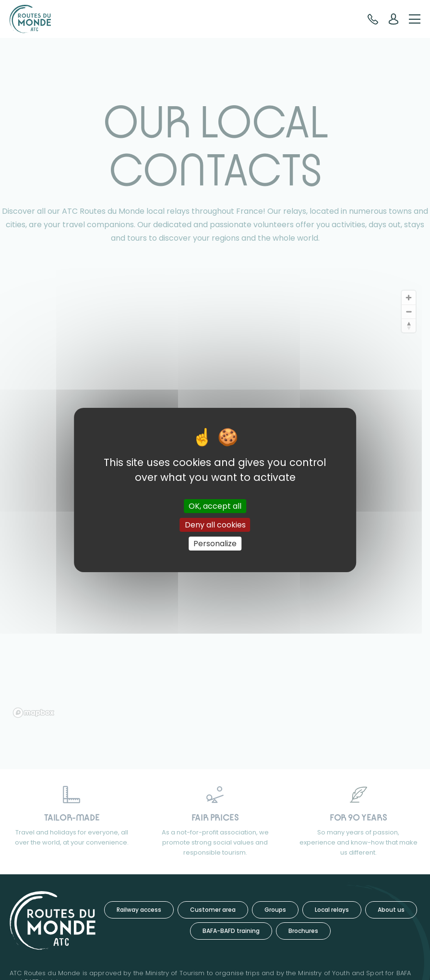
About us (391, 910)
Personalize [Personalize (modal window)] (215, 544)
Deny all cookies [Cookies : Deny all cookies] (215, 525)
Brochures (303, 931)
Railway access (139, 910)
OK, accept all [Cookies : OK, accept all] (215, 506)
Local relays (332, 910)
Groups (275, 910)
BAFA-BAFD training (231, 931)
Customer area (213, 910)
